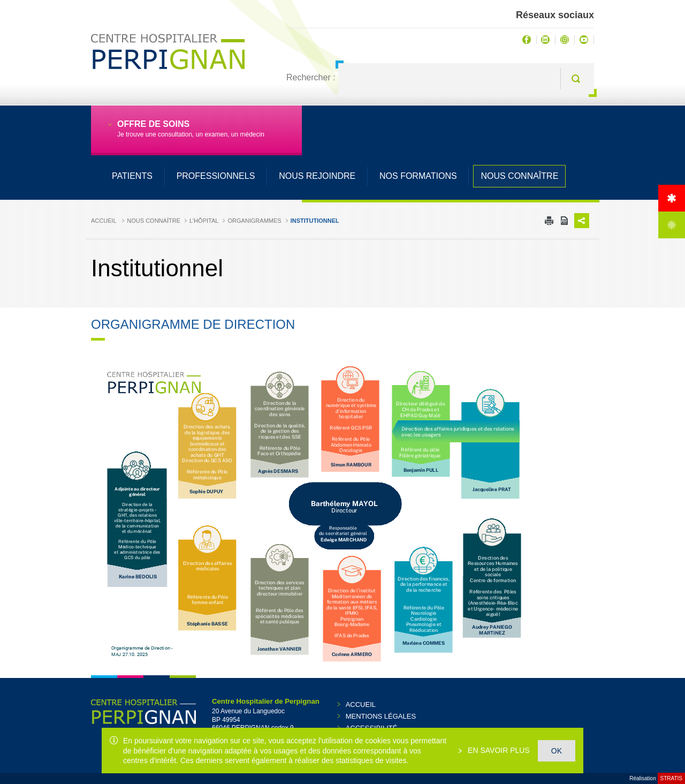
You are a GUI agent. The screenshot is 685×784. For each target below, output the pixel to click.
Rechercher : (311, 77)
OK (557, 751)
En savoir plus (498, 750)
